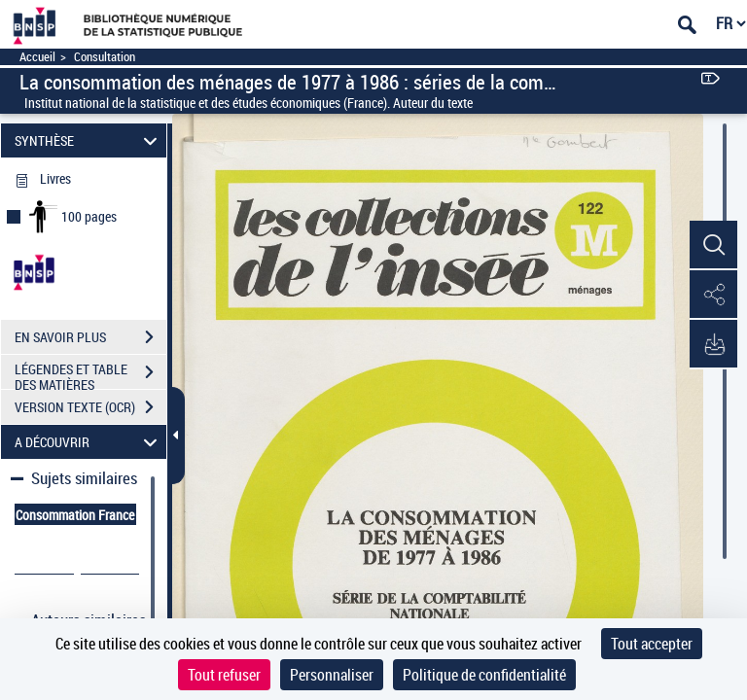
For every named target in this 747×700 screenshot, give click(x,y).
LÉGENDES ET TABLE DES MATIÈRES (90, 374)
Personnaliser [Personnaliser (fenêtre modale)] (332, 675)
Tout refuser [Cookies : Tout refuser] (224, 675)
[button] (713, 246)
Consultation (105, 57)
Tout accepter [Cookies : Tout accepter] (652, 644)
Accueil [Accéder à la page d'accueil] (37, 57)
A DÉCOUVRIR (89, 442)
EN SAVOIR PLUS (90, 337)
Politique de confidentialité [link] (484, 675)
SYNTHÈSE (89, 140)
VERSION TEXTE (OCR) (90, 407)
